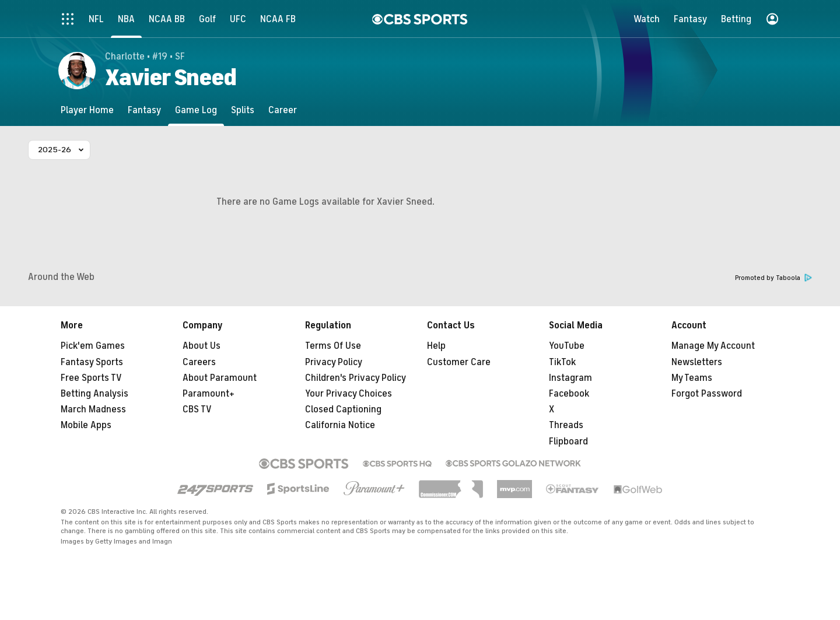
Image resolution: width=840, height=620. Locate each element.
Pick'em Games (93, 346)
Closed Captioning (343, 409)
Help (436, 346)
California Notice (340, 425)
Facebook (569, 394)
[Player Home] (87, 110)
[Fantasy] (144, 110)
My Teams (692, 378)
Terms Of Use (333, 346)
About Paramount (220, 378)
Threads (566, 425)
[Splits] (243, 110)
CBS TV (197, 409)
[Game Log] (196, 110)
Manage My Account (713, 346)
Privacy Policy (334, 362)
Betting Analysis (94, 394)
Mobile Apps (86, 425)
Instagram (570, 378)
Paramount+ (209, 394)
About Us (202, 346)
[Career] (283, 110)
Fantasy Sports (92, 362)
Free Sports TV (91, 378)
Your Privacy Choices (349, 394)
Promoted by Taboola (773, 278)
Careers (199, 362)
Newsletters (697, 362)
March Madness (93, 409)
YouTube (567, 346)
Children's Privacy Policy (356, 378)
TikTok (562, 362)
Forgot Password (707, 394)
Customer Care (459, 362)
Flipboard (568, 442)
